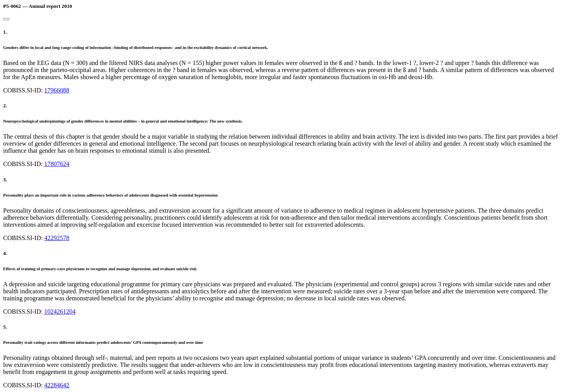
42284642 (57, 385)
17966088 (57, 90)
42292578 (57, 238)
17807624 (57, 164)
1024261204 (60, 312)
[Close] (6, 19)
